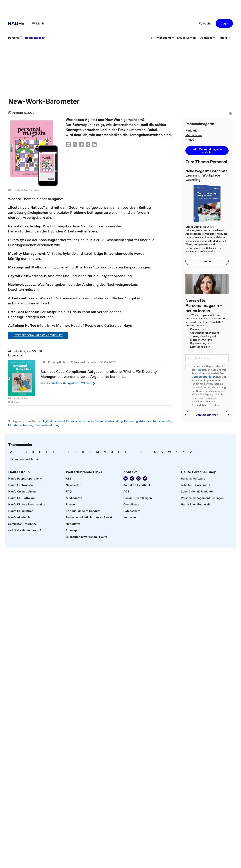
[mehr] (226, 38)
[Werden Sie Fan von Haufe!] (145, 478)
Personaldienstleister (80, 421)
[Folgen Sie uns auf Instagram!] (138, 478)
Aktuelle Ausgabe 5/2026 (90, 377)
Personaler (164, 421)
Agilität (47, 421)
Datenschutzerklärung (204, 377)
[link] (14, 38)
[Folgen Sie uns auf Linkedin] (126, 478)
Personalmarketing (47, 425)
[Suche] (205, 23)
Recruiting (131, 421)
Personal (59, 421)
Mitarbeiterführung (21, 425)
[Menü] (38, 23)
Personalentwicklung (109, 421)
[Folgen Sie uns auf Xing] (132, 478)
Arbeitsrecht (148, 421)
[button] (224, 23)
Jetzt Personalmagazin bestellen (38, 335)
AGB (198, 370)
